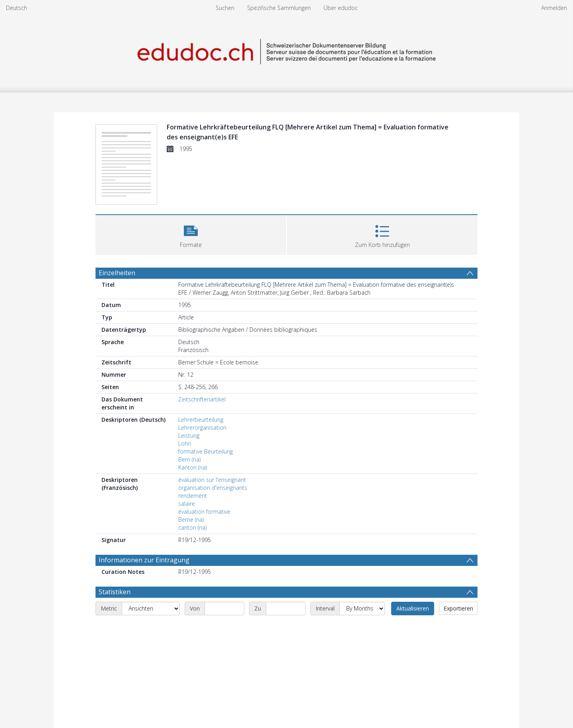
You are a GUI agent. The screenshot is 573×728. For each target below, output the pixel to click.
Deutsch (17, 8)
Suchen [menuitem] (225, 8)
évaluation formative (204, 512)
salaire (187, 504)
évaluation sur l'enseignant (212, 480)
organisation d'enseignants (213, 488)
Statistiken (115, 592)
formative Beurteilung (206, 451)
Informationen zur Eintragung (144, 560)
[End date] (286, 609)
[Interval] (362, 609)
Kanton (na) (193, 467)
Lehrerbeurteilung (201, 420)
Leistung (189, 435)
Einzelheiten (117, 273)
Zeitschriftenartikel (202, 399)
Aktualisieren (413, 608)
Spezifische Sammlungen (279, 8)
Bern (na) (189, 459)
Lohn (185, 443)
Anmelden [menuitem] (554, 8)
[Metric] (151, 609)
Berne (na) (191, 520)
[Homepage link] (286, 50)
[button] (191, 234)
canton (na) (192, 527)
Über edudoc (341, 8)
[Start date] (224, 609)
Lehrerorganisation (202, 428)
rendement (193, 496)
